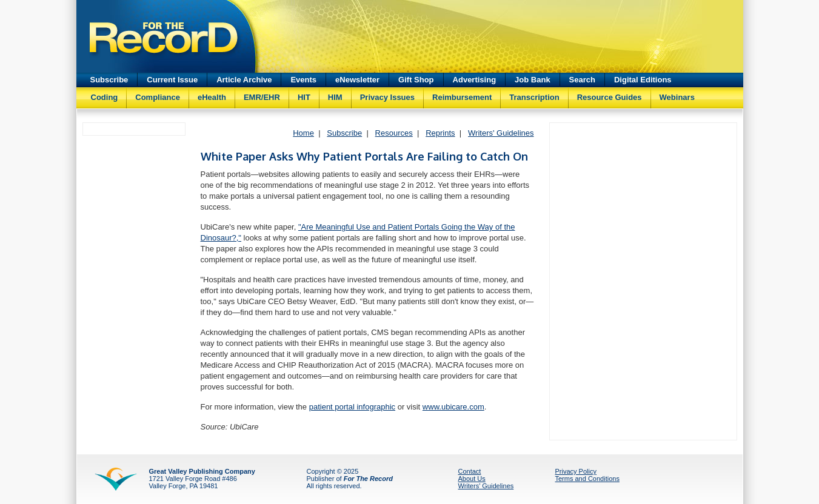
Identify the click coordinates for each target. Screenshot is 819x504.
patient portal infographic (352, 407)
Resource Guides (610, 97)
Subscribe (109, 80)
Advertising (475, 80)
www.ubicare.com (453, 407)
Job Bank (533, 80)
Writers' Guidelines (501, 133)
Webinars (677, 97)
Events (303, 80)
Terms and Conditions (587, 479)
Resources (394, 133)
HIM (335, 97)
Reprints (440, 133)
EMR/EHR (262, 97)
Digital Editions (643, 80)
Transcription (534, 97)
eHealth (212, 97)
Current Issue (172, 80)
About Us (472, 479)
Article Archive (244, 80)
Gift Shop (416, 80)
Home (303, 133)
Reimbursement (462, 97)
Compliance (158, 97)
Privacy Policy (576, 471)
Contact (470, 471)
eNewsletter (357, 80)
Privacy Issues (387, 97)
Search (582, 80)
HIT (304, 97)
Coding (105, 97)
